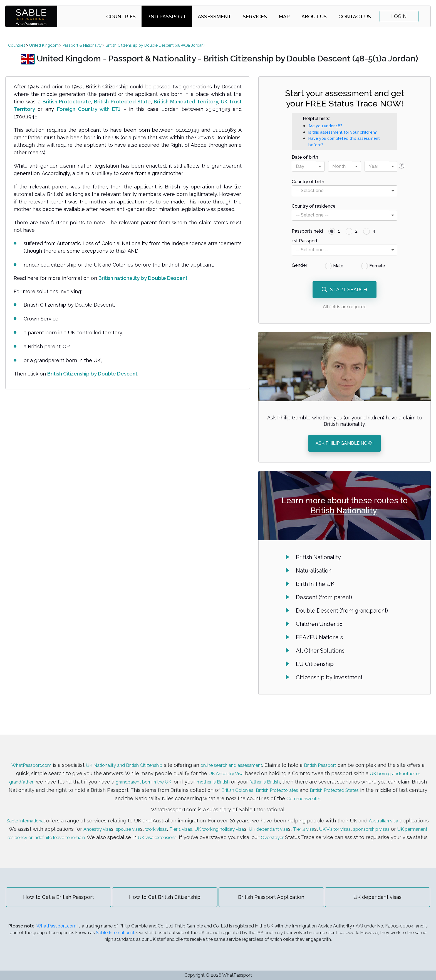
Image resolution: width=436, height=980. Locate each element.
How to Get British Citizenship (164, 899)
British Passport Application (272, 899)
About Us (314, 17)
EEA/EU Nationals (319, 637)
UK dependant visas (381, 899)
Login (399, 16)
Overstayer (383, 831)
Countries (121, 17)
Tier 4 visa (369, 823)
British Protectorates (352, 784)
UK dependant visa (329, 823)
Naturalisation (314, 571)
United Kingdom (44, 45)
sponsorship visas (30, 831)
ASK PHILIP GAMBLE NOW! (345, 443)
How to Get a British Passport (55, 899)
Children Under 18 (319, 624)
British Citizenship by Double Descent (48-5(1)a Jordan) (155, 45)
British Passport (349, 759)
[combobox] (308, 166)
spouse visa (169, 823)
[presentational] (320, 166)
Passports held (307, 231)
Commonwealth (346, 792)
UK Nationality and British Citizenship (133, 759)
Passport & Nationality (82, 45)
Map (284, 17)
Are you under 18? (325, 126)
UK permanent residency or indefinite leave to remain (123, 831)
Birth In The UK (315, 584)
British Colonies (306, 784)
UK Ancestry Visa (256, 767)
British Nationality (344, 511)
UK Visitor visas (404, 823)
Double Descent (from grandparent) (342, 611)
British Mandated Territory (186, 102)
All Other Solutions (320, 651)
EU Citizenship (315, 664)
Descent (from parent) (324, 597)
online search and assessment (252, 759)
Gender (299, 265)
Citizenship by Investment (329, 677)
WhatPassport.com (32, 759)
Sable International (39, 814)
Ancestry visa (134, 823)
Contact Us (355, 17)
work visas (201, 823)
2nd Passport (167, 17)
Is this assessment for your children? (343, 132)
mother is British (271, 775)
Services (255, 17)
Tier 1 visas (229, 823)
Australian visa (402, 814)
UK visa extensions (263, 831)
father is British (328, 775)
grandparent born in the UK (193, 775)
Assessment (214, 17)
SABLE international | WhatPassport (31, 16)
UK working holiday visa (273, 823)
